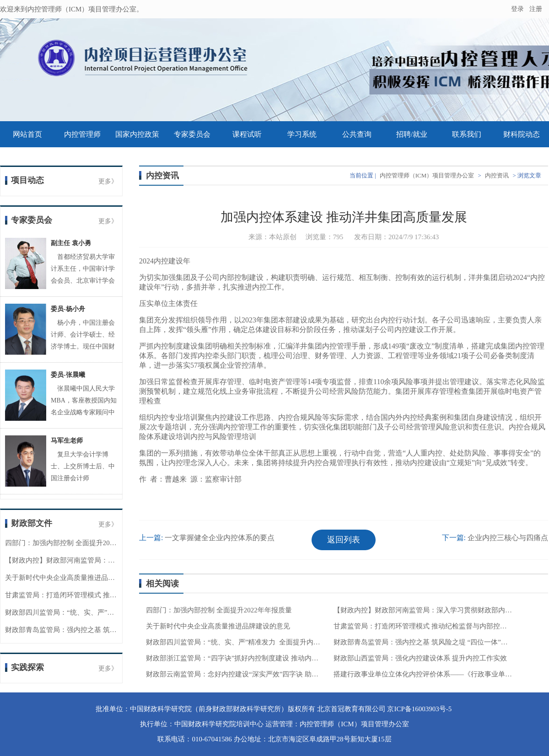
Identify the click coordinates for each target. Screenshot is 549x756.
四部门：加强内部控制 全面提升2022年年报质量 (78, 543)
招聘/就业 (412, 134)
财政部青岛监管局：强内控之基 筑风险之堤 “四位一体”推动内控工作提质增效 (423, 642)
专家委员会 (192, 134)
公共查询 (357, 134)
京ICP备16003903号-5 (419, 709)
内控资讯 (497, 175)
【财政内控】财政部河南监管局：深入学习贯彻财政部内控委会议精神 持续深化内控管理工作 (423, 610)
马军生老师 (67, 441)
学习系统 (302, 134)
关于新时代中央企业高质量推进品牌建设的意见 (77, 578)
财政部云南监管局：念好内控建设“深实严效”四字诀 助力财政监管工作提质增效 (235, 674)
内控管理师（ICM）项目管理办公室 (427, 175)
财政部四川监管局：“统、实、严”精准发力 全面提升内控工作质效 (106, 612)
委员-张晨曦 (68, 375)
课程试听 (247, 134)
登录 (517, 9)
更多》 (108, 181)
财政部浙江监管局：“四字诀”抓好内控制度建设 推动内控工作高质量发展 (235, 658)
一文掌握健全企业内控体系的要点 (220, 538)
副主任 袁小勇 (71, 243)
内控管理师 (82, 134)
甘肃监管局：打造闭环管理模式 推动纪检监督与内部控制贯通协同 (105, 595)
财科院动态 (522, 134)
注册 (537, 9)
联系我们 (467, 134)
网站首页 (27, 134)
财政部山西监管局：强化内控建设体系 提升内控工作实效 (420, 658)
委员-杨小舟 (68, 309)
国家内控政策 (137, 134)
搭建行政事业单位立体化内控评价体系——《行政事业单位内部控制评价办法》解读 (423, 674)
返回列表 (344, 540)
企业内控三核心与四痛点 (508, 538)
